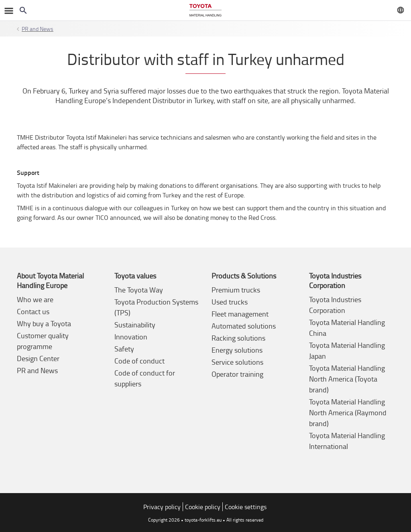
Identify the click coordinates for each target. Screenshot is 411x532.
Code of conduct (139, 361)
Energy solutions (237, 350)
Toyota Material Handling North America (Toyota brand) (347, 379)
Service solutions (237, 362)
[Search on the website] (23, 10)
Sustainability (135, 325)
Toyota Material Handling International (347, 441)
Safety (124, 349)
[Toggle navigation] (8, 10)
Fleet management (240, 314)
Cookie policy (203, 507)
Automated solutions (244, 326)
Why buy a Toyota (44, 323)
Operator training (237, 374)
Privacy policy (162, 507)
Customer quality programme (43, 341)
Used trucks (230, 302)
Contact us (33, 311)
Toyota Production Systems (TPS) (156, 307)
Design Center (38, 358)
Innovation (131, 337)
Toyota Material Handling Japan (347, 350)
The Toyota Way (139, 290)
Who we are (35, 299)
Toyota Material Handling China (347, 328)
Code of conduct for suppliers (145, 378)
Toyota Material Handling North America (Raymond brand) (348, 412)
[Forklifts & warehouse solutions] (205, 10)
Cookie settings (246, 507)
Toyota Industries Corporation (335, 305)
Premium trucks (236, 290)
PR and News (38, 29)
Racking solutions (238, 338)
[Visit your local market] (401, 10)
